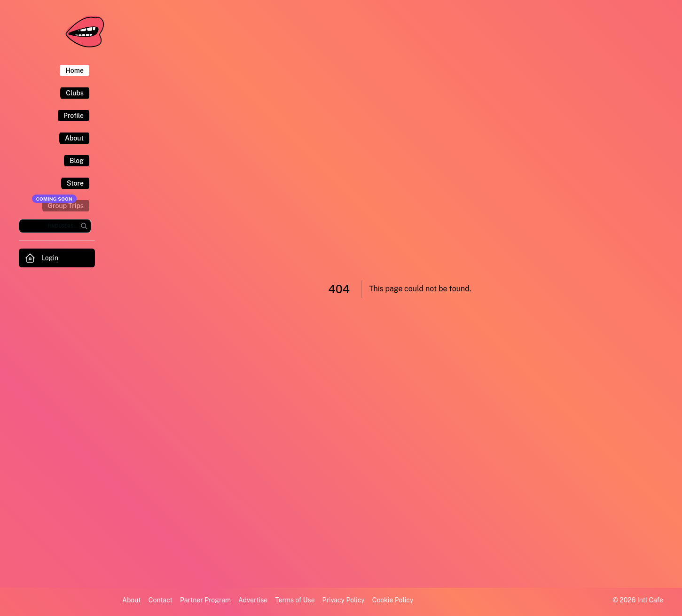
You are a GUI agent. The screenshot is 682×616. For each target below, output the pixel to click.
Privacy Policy (344, 600)
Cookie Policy (393, 600)
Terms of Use (295, 600)
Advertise (253, 600)
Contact (161, 600)
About (132, 600)
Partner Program (205, 600)
